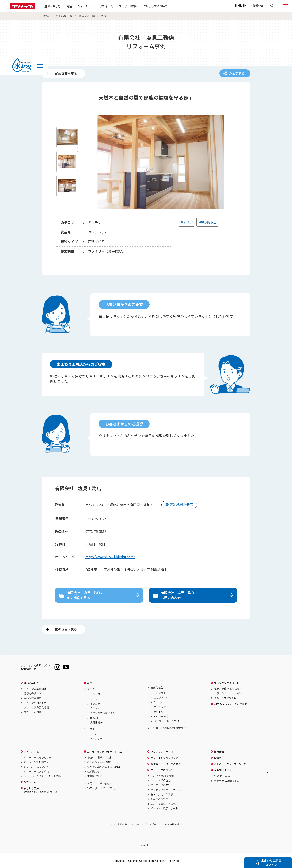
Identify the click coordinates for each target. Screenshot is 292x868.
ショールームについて (36, 767)
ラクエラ (95, 704)
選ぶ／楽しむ (31, 683)
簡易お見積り (228, 689)
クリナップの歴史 (161, 785)
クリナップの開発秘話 (36, 707)
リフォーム (106, 6)
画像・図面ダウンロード (228, 698)
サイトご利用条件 (118, 824)
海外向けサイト (223, 770)
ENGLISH (240, 5)
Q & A (100, 762)
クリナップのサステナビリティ (168, 790)
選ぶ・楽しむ (53, 6)
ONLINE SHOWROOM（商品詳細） (170, 728)
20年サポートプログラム (101, 788)
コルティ (95, 708)
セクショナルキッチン (103, 713)
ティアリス (160, 693)
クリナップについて (155, 6)
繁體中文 (258, 5)
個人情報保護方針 (174, 824)
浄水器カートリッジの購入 (166, 764)
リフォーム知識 (33, 712)
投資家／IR (220, 758)
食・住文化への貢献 (162, 794)
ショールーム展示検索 (36, 771)
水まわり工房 (64, 16)
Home (45, 16)
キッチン (92, 689)
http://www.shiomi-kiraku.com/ (110, 557)
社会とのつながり (161, 799)
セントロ (95, 694)
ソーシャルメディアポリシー (146, 824)
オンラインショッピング (164, 758)
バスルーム (93, 729)
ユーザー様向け (128, 6)
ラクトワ (159, 712)
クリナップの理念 (161, 780)
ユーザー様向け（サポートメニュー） (108, 752)
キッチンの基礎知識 (35, 689)
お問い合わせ (102, 783)
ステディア (96, 699)
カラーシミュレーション (228, 693)
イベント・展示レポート (164, 808)
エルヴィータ (161, 698)
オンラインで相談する (36, 762)
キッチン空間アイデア (36, 703)
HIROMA (95, 717)
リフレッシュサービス (163, 752)
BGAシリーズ (161, 716)
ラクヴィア (96, 739)
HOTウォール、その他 (166, 721)
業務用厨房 (96, 722)
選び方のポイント (34, 693)
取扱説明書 (93, 771)
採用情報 (219, 752)
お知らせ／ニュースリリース (230, 764)
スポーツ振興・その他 (163, 804)
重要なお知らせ (96, 776)
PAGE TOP (146, 845)
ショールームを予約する (38, 757)
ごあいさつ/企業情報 (162, 776)
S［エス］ (159, 702)
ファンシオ (160, 707)
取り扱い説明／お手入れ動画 (103, 767)
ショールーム (86, 6)
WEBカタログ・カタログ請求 (230, 704)
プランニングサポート (227, 683)
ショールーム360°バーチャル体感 (42, 776)
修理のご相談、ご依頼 (100, 757)
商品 (90, 683)
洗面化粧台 (157, 687)
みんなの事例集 (33, 698)
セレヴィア (96, 734)
